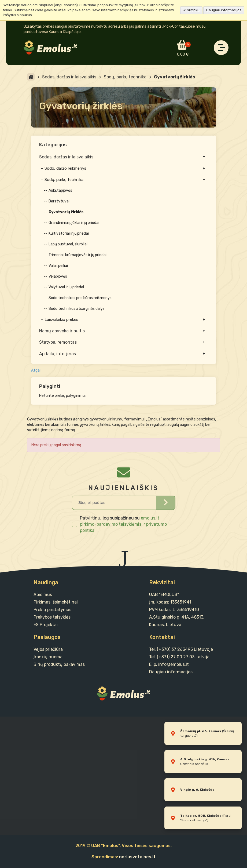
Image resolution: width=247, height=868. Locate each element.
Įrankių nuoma (48, 657)
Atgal (36, 370)
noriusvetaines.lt (137, 857)
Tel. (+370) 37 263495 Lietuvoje (181, 649)
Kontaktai (162, 637)
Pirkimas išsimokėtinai (56, 602)
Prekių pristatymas (52, 610)
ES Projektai (46, 625)
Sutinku (193, 10)
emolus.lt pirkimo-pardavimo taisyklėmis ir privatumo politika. (123, 524)
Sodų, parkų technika (125, 77)
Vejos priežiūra (48, 649)
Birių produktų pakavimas (59, 664)
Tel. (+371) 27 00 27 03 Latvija (179, 657)
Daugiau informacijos (224, 10)
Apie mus (43, 595)
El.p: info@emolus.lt (169, 664)
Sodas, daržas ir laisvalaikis (69, 77)
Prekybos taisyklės (52, 617)
